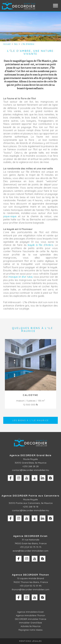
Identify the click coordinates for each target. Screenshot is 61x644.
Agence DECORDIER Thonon (30, 575)
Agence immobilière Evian (30, 612)
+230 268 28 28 (30, 466)
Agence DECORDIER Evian (30, 536)
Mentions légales (30, 641)
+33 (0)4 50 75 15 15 (31, 547)
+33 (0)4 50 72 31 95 (31, 586)
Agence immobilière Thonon (30, 615)
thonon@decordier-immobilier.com (30, 589)
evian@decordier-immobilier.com (30, 551)
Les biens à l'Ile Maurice (31, 420)
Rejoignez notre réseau (31, 630)
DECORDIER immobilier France (31, 619)
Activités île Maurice (31, 626)
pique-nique (10, 216)
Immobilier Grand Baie (30, 623)
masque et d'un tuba (20, 277)
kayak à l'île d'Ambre (41, 245)
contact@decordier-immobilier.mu (30, 470)
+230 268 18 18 (30, 507)
